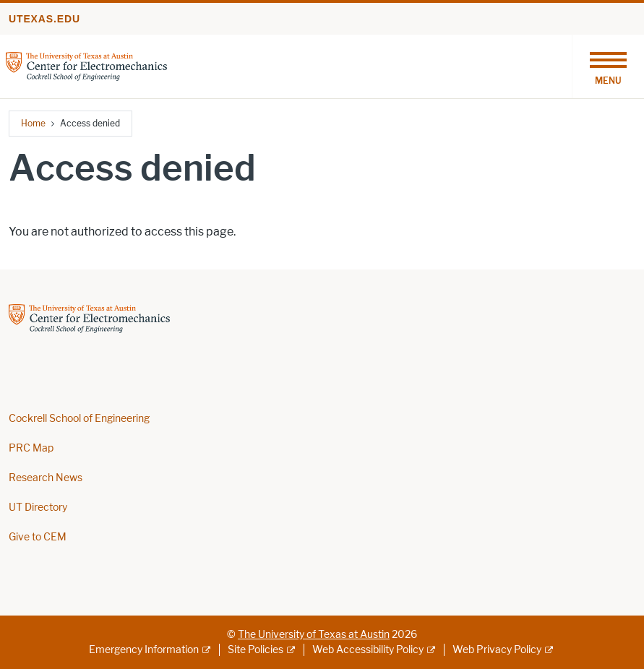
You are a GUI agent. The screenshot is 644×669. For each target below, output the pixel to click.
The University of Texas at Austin (314, 635)
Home (33, 123)
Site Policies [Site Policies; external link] (256, 650)
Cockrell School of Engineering (79, 419)
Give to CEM (38, 537)
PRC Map (31, 448)
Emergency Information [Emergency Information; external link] (144, 650)
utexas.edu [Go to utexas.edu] (44, 19)
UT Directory (38, 508)
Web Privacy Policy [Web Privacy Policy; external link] (497, 650)
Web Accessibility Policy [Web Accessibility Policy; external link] (368, 650)
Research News (46, 478)
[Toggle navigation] (608, 66)
